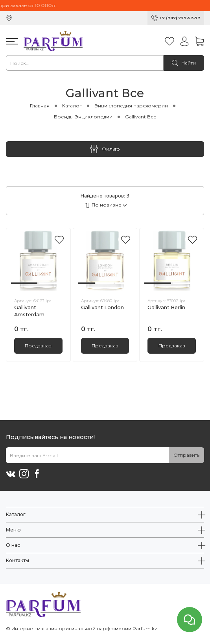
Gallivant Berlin (166, 307)
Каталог (72, 106)
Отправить (186, 455)
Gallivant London (102, 307)
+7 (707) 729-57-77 (180, 18)
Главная (40, 106)
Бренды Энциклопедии (83, 117)
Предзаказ (38, 346)
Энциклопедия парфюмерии (131, 106)
